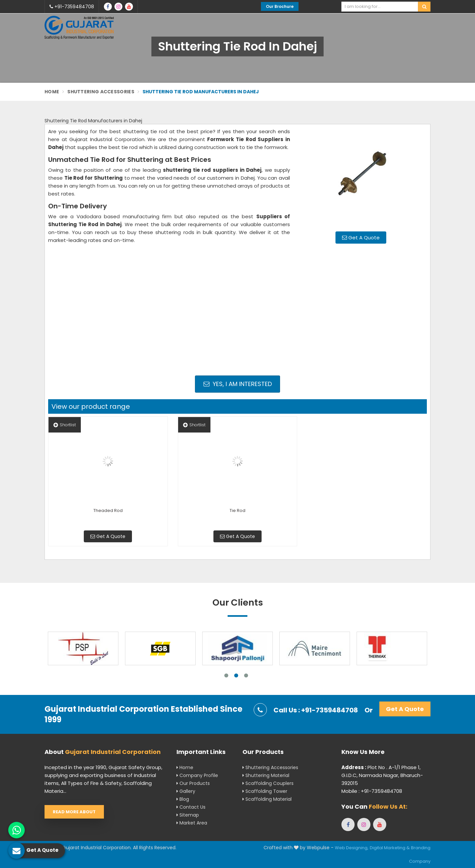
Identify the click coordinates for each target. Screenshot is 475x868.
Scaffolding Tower (265, 791)
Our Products (193, 783)
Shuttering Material (266, 775)
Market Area (192, 823)
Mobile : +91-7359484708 (372, 791)
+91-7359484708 (72, 7)
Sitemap (188, 815)
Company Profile (197, 775)
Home (52, 92)
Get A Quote (361, 238)
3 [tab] (246, 675)
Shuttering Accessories (101, 92)
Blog (183, 799)
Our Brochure (280, 6)
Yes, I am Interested (238, 384)
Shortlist (65, 425)
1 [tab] (226, 675)
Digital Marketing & (390, 848)
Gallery (186, 791)
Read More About (74, 812)
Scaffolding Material (267, 799)
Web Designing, (352, 848)
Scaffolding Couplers (268, 783)
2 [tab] (236, 675)
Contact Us (191, 807)
